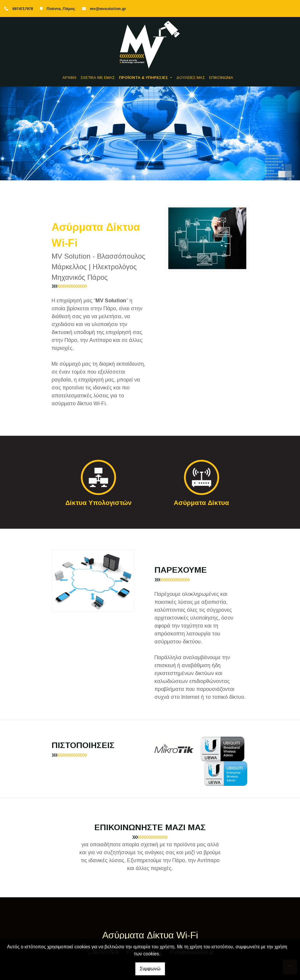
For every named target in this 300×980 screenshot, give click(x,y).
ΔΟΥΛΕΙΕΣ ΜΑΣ (191, 78)
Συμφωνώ (150, 969)
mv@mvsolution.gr (108, 9)
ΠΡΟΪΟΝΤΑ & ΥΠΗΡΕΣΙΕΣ (144, 78)
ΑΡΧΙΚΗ (69, 78)
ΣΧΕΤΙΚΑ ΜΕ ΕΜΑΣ (98, 78)
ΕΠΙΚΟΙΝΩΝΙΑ (221, 78)
